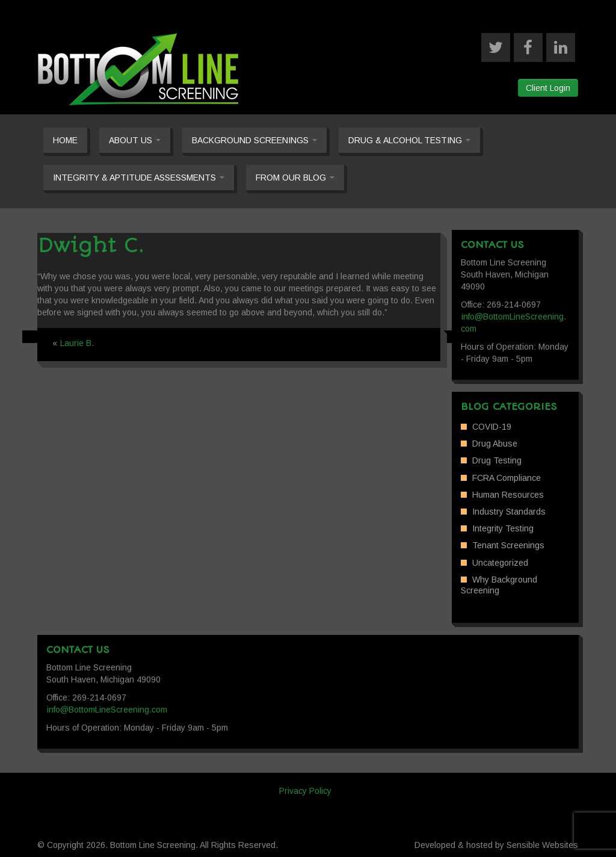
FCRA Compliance (507, 478)
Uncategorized (500, 563)
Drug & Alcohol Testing (409, 140)
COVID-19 (492, 427)
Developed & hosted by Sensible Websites (496, 845)
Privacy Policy (305, 791)
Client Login (548, 88)
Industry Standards (509, 512)
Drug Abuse (495, 444)
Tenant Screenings (508, 545)
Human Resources (508, 495)
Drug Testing (497, 460)
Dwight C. (91, 245)
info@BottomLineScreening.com (107, 710)
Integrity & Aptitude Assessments (139, 178)
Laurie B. (77, 343)
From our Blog (295, 178)
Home (65, 140)
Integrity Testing (503, 528)
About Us (135, 140)
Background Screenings (254, 140)
